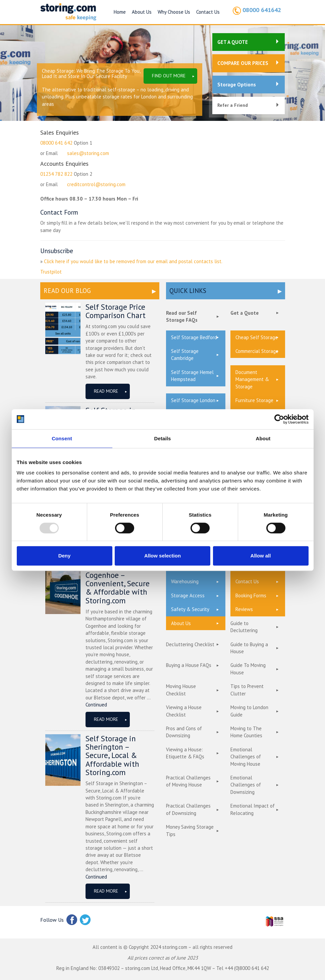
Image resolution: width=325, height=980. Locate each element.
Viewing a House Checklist (184, 711)
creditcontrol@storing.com (96, 184)
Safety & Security (190, 609)
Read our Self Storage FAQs (182, 316)
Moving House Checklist (181, 690)
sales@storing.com (88, 153)
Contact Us (208, 12)
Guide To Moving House (248, 669)
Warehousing (185, 581)
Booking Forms (251, 595)
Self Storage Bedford (194, 337)
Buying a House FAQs (189, 665)
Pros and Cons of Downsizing (184, 732)
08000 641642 (262, 10)
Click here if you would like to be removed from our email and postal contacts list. (133, 261)
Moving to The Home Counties (246, 732)
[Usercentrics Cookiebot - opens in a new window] (279, 419)
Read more (106, 391)
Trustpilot (51, 272)
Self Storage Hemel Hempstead (192, 376)
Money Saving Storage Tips (190, 830)
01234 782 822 (56, 174)
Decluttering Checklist (190, 644)
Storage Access (188, 595)
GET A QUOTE (233, 42)
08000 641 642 (56, 143)
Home (120, 12)
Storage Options (237, 85)
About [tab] (263, 438)
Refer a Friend (233, 105)
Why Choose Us (174, 12)
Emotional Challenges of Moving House (246, 757)
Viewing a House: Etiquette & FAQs (185, 753)
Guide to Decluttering (244, 627)
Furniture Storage (254, 400)
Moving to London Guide (249, 711)
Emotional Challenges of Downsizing (246, 785)
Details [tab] (163, 438)
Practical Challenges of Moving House (188, 781)
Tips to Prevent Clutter (247, 690)
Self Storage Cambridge (185, 355)
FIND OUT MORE (169, 76)
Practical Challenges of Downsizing (188, 809)
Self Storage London (193, 400)
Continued (96, 705)
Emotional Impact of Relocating (253, 809)
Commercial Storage (257, 351)
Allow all (261, 556)
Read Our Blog (67, 291)
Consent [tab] (62, 438)
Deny (65, 556)
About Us (142, 12)
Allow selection (162, 556)
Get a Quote (245, 313)
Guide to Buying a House (249, 648)
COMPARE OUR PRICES (243, 63)
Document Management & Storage (252, 379)
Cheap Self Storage (257, 337)
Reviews (244, 609)
